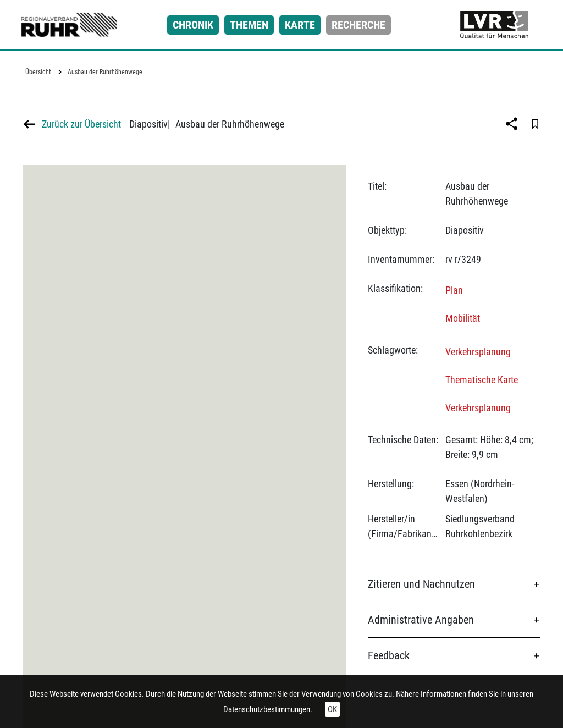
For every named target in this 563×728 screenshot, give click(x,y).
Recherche (358, 25)
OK (332, 709)
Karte (300, 25)
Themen (249, 25)
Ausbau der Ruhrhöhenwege (105, 72)
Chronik (193, 25)
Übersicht (38, 72)
